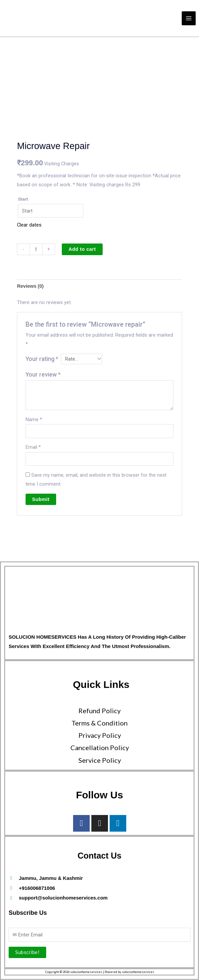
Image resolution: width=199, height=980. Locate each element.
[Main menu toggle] (189, 18)
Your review (43, 375)
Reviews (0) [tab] (30, 286)
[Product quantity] (36, 249)
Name (34, 419)
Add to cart (82, 249)
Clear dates (29, 225)
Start (23, 199)
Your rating (42, 359)
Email (33, 447)
